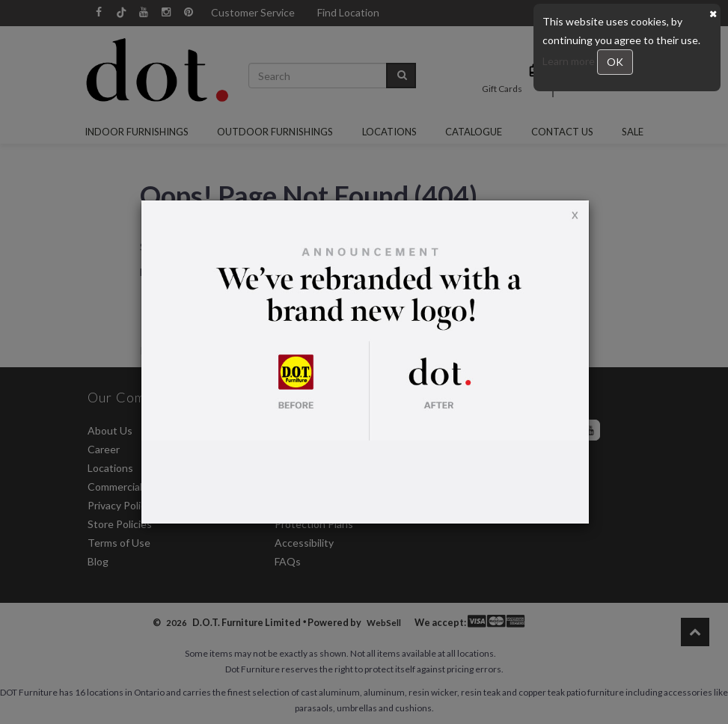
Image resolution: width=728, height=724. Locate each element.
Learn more (570, 61)
